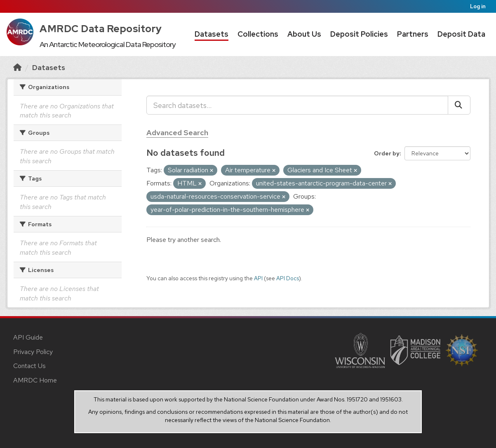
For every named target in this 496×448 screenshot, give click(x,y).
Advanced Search (177, 133)
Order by (387, 153)
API (258, 278)
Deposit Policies (359, 34)
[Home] (17, 67)
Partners (413, 34)
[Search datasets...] (297, 105)
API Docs (288, 278)
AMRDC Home (35, 380)
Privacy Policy (33, 352)
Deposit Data (461, 34)
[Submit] (459, 105)
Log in (478, 6)
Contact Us (29, 366)
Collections (258, 34)
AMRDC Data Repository (101, 29)
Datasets (212, 34)
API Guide (28, 337)
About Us (304, 34)
